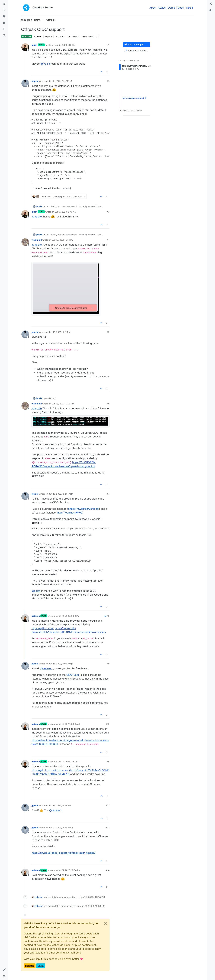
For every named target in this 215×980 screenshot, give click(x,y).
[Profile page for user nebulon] (25, 618)
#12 (108, 805)
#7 (108, 494)
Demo (172, 8)
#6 (108, 404)
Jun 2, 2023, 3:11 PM (65, 45)
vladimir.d (37, 240)
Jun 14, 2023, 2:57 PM (68, 762)
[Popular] (4, 23)
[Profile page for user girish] (25, 47)
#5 (108, 332)
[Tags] (4, 17)
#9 (108, 664)
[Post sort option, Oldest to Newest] (136, 51)
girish (34, 45)
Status (162, 8)
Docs (181, 8)
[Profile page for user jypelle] (25, 83)
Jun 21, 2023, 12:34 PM (69, 870)
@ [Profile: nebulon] (46, 668)
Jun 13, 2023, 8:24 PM (60, 494)
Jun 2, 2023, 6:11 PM (59, 81)
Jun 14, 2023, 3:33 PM (60, 805)
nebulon (36, 616)
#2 (108, 81)
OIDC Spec (73, 675)
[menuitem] (211, 4)
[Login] (211, 4)
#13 (108, 828)
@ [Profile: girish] (36, 591)
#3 (108, 212)
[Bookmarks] (4, 29)
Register (30, 966)
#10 (108, 724)
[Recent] (4, 10)
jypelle (35, 81)
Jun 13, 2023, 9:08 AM (63, 404)
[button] (4, 970)
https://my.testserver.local (84, 509)
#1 (108, 45)
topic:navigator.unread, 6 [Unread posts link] (134, 98)
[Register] (211, 10)
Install (189, 8)
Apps (152, 8)
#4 (108, 240)
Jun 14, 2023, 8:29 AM (69, 724)
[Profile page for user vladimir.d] (25, 242)
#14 (108, 870)
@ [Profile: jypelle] (45, 64)
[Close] (106, 923)
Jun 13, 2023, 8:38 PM (68, 616)
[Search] (4, 36)
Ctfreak (38, 36)
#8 (108, 616)
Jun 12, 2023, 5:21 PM (59, 332)
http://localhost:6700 (70, 513)
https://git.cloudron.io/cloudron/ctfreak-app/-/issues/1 (64, 853)
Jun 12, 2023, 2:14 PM (63, 240)
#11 (108, 762)
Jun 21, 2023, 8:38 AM (60, 828)
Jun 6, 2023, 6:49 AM (66, 212)
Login (41, 966)
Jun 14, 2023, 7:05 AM (60, 664)
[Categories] (4, 4)
